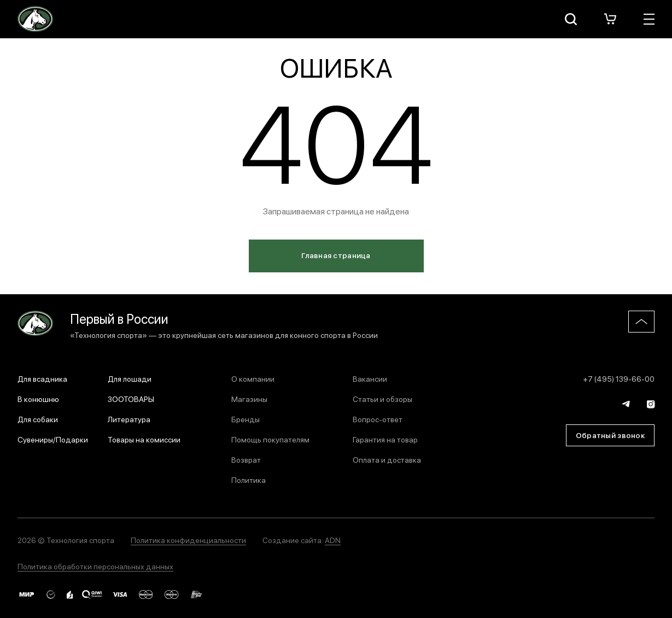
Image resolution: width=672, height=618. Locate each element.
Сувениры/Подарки (53, 439)
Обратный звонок (610, 435)
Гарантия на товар (385, 439)
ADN (333, 540)
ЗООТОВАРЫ (131, 399)
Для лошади (130, 378)
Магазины (249, 399)
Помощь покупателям (270, 439)
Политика (249, 480)
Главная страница (336, 255)
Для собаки (38, 419)
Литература (129, 419)
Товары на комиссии (144, 439)
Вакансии (370, 378)
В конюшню (38, 399)
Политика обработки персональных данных (95, 566)
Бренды (246, 419)
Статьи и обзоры (382, 399)
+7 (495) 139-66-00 (619, 378)
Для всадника (42, 378)
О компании (253, 378)
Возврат (246, 459)
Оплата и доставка (387, 459)
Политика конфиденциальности (188, 540)
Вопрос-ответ (378, 419)
